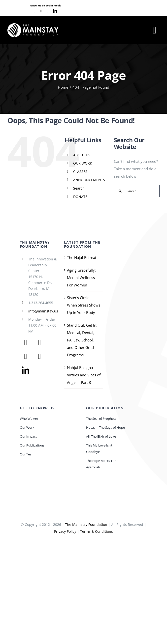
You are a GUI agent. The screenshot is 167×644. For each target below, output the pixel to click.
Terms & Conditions (97, 531)
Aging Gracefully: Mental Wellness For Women (81, 278)
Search (79, 188)
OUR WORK (83, 163)
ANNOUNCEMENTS (89, 180)
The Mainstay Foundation (86, 524)
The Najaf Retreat (82, 257)
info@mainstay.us (43, 311)
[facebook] (34, 11)
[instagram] (47, 11)
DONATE (80, 197)
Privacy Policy (65, 531)
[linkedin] (55, 11)
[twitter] (39, 342)
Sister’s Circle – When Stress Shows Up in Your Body (84, 305)
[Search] (120, 191)
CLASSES (80, 172)
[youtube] (41, 11)
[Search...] (137, 191)
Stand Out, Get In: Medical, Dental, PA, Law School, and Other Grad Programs (82, 340)
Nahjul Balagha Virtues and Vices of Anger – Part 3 (84, 375)
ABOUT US (82, 155)
